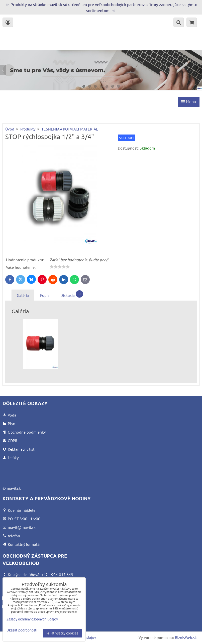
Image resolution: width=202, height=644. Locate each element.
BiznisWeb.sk (186, 637)
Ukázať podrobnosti (22, 630)
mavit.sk (14, 488)
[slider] (60, 267)
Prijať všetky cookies (62, 633)
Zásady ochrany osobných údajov (32, 619)
